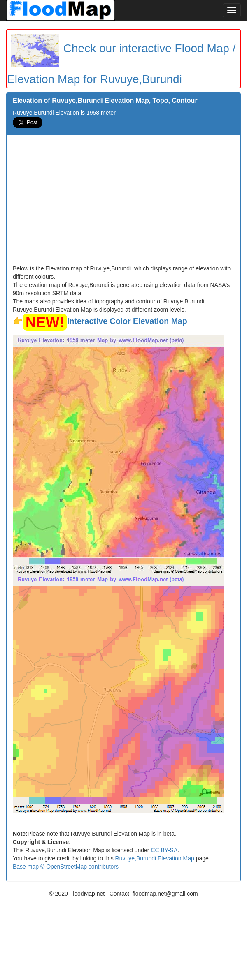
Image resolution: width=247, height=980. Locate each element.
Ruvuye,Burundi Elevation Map (155, 858)
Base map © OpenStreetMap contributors (66, 867)
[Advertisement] (123, 203)
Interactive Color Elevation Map (127, 321)
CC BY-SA (164, 850)
